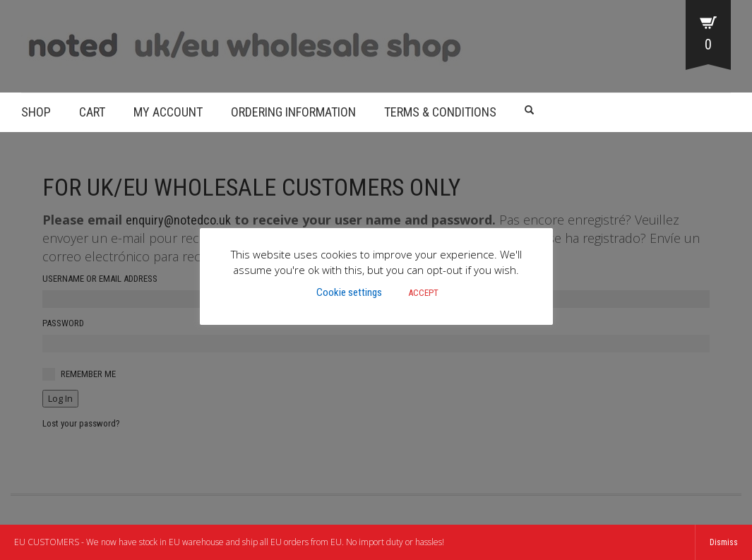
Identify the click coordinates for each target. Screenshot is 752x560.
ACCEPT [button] (423, 293)
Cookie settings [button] (349, 292)
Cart (92, 112)
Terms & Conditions (440, 112)
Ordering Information (293, 112)
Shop (36, 112)
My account (168, 112)
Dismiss (724, 542)
